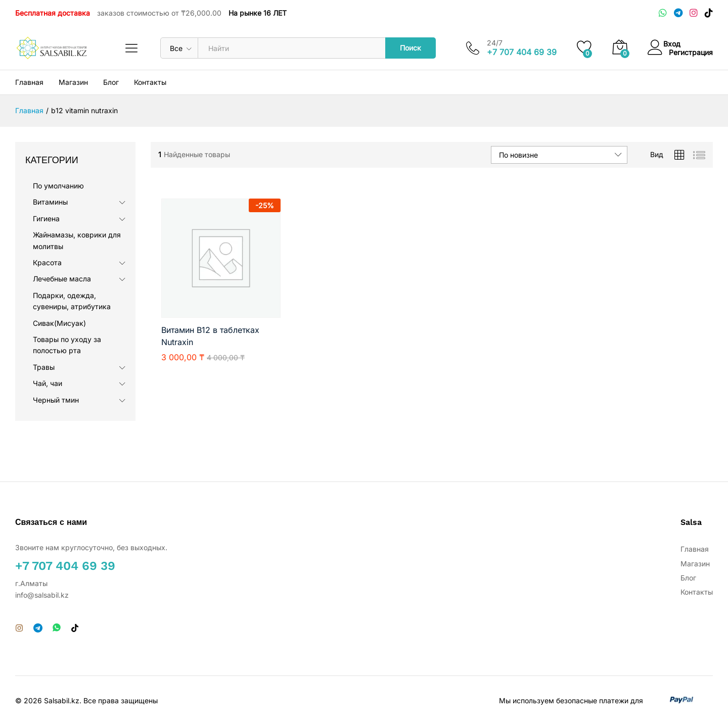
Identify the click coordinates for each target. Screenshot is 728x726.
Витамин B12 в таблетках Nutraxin (210, 336)
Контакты (150, 82)
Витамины (50, 202)
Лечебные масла (62, 279)
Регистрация (691, 52)
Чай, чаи (48, 383)
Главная (29, 82)
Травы (44, 367)
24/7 (495, 43)
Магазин (73, 82)
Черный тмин (56, 400)
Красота (47, 262)
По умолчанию (58, 186)
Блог (111, 82)
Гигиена (46, 219)
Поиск (411, 48)
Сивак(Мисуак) (59, 323)
